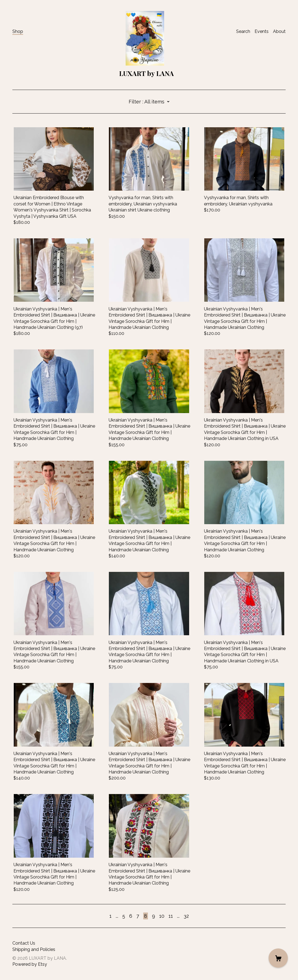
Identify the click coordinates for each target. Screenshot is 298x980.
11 (171, 916)
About (279, 31)
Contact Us (24, 943)
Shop (18, 31)
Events (262, 31)
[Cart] (278, 958)
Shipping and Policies (34, 949)
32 (186, 916)
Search (243, 31)
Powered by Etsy (30, 964)
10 (162, 916)
